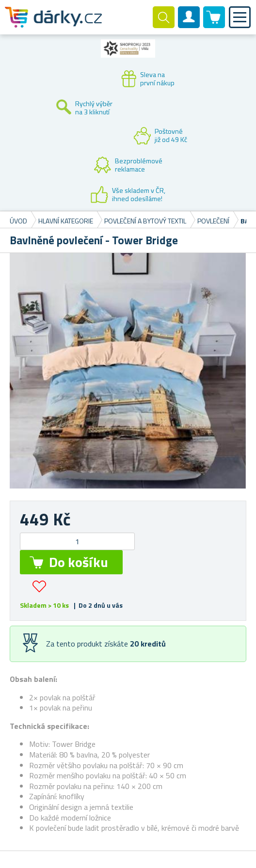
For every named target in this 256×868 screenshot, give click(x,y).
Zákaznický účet (189, 25)
